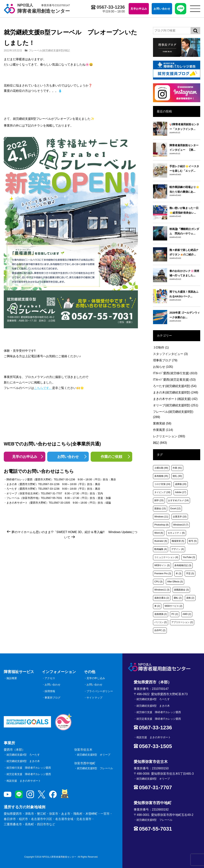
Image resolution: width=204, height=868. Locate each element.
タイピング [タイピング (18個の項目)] (162, 492)
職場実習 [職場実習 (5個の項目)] (178, 541)
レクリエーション (169, 436)
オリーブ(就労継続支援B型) (176, 405)
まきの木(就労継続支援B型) (176, 392)
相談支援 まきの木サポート (24, 781)
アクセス (50, 678)
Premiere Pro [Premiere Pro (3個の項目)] (163, 574)
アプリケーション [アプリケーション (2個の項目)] (182, 622)
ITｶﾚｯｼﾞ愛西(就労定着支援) (174, 380)
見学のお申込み (25, 457)
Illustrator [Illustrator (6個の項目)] (161, 541)
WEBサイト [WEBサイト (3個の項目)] (162, 565)
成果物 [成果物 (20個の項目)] (181, 484)
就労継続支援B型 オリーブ (94, 755)
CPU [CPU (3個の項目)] (158, 582)
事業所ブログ (53, 698)
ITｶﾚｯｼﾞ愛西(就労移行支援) (175, 373)
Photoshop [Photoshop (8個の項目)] (161, 525)
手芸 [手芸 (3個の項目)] (190, 574)
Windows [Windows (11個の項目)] (161, 517)
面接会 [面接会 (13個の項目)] (160, 509)
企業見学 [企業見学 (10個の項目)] (180, 517)
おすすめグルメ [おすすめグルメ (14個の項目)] (178, 500)
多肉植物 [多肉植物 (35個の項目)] (161, 476)
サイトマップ (94, 698)
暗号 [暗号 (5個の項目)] (193, 541)
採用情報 (50, 691)
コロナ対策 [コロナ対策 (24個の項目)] (162, 484)
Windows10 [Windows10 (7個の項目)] (181, 525)
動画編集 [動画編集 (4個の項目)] (161, 549)
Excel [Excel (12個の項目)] (175, 509)
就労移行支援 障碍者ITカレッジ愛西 (29, 768)
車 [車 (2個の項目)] (157, 606)
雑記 (67, 50)
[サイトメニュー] (195, 9)
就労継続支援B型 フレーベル (95, 768)
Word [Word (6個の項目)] (159, 533)
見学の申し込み (96, 678)
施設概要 (12, 678)
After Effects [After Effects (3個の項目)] (175, 582)
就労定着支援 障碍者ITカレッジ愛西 (29, 774)
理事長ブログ (165, 360)
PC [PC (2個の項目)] (175, 614)
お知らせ (163, 367)
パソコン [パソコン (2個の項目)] (161, 622)
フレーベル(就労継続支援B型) (46, 50)
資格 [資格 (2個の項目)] (190, 598)
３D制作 (161, 347)
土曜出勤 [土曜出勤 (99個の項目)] (161, 468)
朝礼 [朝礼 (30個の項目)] (177, 476)
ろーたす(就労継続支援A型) (175, 386)
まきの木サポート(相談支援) (175, 399)
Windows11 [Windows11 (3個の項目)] (162, 590)
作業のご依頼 (111, 457)
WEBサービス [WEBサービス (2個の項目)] (173, 606)
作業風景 (163, 430)
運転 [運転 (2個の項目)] (178, 598)
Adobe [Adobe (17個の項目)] (180, 492)
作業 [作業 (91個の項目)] (177, 468)
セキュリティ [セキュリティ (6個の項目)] (176, 533)
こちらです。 (43, 388)
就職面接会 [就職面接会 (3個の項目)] (181, 590)
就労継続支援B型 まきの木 (23, 761)
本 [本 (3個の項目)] (178, 574)
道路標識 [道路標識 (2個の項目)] (161, 614)
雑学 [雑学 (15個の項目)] (159, 500)
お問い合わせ (68, 457)
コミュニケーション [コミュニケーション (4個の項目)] (166, 557)
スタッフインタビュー (170, 354)
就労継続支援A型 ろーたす (23, 755)
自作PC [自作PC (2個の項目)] (160, 630)
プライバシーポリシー (100, 691)
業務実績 (162, 423)
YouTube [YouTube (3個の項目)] (189, 557)
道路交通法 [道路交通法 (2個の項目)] (162, 598)
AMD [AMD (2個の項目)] (187, 614)
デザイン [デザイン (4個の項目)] (178, 549)
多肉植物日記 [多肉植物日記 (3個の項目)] (183, 565)
